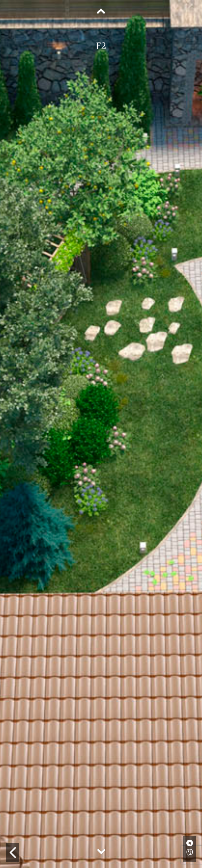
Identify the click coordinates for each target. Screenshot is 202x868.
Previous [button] (101, 11)
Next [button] (101, 851)
